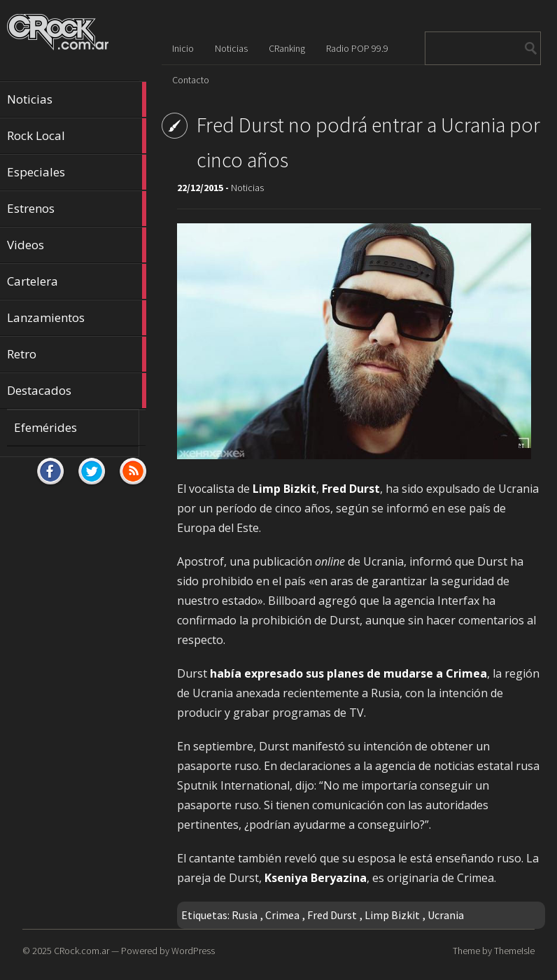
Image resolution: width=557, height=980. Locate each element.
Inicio (183, 48)
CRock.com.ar (82, 951)
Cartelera (77, 281)
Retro (77, 354)
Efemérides (45, 427)
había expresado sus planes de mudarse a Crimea (348, 673)
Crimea (282, 915)
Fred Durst (332, 915)
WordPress (193, 951)
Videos (77, 245)
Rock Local (77, 136)
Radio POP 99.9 (357, 48)
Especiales (77, 172)
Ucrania (446, 915)
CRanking (287, 48)
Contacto (191, 80)
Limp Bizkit (392, 915)
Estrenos (77, 209)
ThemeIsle (514, 951)
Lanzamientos (77, 318)
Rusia (245, 915)
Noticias (77, 99)
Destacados (77, 391)
